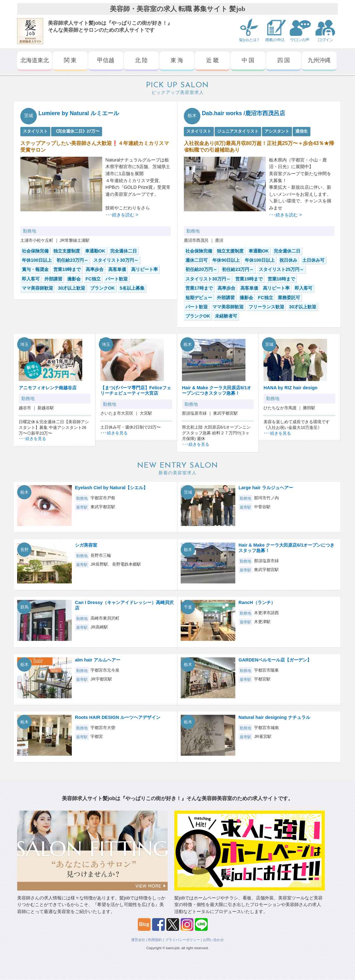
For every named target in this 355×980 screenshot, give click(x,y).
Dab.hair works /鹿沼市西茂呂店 (244, 113)
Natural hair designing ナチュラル (274, 717)
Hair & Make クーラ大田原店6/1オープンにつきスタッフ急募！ (217, 390)
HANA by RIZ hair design (291, 388)
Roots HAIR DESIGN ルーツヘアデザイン (118, 717)
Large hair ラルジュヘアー (266, 488)
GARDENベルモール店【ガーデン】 (275, 660)
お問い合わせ (213, 940)
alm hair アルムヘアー (98, 660)
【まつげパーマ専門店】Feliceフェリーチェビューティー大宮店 (136, 390)
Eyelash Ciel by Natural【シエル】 (111, 488)
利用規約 (155, 940)
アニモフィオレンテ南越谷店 (48, 388)
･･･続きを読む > (122, 215)
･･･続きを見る (32, 439)
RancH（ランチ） (257, 602)
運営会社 (138, 940)
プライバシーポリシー (183, 940)
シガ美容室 (86, 545)
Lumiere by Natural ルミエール (79, 113)
